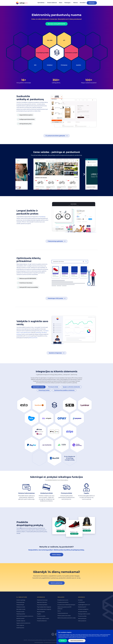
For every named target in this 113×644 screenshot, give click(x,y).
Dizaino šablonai (52, 3)
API (64, 40)
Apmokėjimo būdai (38, 387)
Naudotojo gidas (41, 612)
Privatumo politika (41, 616)
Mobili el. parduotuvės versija (64, 616)
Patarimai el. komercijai (42, 600)
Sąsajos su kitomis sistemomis (71, 387)
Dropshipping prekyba (42, 53)
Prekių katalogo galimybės (55, 241)
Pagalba (39, 614)
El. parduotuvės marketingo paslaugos (66, 605)
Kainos (59, 611)
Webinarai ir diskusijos (42, 602)
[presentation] (30, 174)
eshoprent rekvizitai (83, 612)
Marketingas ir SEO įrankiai (55, 298)
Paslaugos (67, 3)
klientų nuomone (33, 338)
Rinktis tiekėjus (57, 555)
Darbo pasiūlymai (82, 621)
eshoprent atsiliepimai (83, 609)
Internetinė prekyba (39, 642)
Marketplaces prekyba (71, 53)
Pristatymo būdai (53, 387)
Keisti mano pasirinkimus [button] (77, 641)
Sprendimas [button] (41, 3)
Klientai (75, 3)
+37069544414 (81, 602)
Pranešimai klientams (42, 621)
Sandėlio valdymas (21, 621)
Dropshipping (42, 217)
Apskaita (79, 65)
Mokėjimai (50, 65)
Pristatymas (64, 65)
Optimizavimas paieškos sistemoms (64, 390)
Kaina (61, 3)
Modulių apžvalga (20, 602)
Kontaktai (83, 3)
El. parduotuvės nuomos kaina (51, 642)
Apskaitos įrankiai (20, 618)
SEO (35, 65)
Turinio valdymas (20, 625)
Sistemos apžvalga (21, 600)
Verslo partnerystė (82, 618)
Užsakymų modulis (21, 607)
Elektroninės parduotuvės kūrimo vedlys (67, 618)
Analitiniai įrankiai (20, 628)
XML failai (50, 40)
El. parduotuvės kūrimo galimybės (55, 136)
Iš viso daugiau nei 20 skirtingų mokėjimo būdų (70, 458)
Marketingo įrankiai (44, 390)
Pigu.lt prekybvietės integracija (44, 607)
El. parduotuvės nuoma (63, 600)
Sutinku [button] (63, 641)
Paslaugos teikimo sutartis (43, 618)
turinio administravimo (26, 332)
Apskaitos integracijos (55, 353)
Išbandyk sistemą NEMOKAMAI (56, 24)
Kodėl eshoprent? (82, 607)
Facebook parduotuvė (63, 613)
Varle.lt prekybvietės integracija (44, 609)
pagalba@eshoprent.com (84, 605)
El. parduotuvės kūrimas (63, 602)
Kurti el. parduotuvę (56, 583)
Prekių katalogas (20, 605)
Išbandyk (92, 3)
